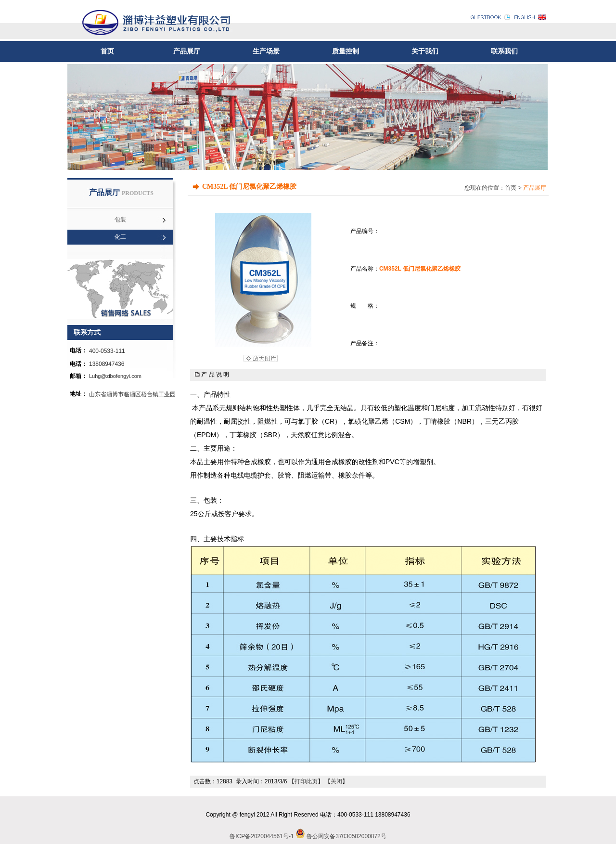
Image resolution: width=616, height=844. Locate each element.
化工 (120, 237)
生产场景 (266, 51)
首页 (107, 51)
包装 (120, 220)
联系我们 (504, 51)
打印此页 (306, 781)
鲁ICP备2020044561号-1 (262, 836)
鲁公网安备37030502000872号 (346, 836)
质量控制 (346, 51)
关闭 (336, 781)
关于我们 (425, 51)
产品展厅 (187, 51)
